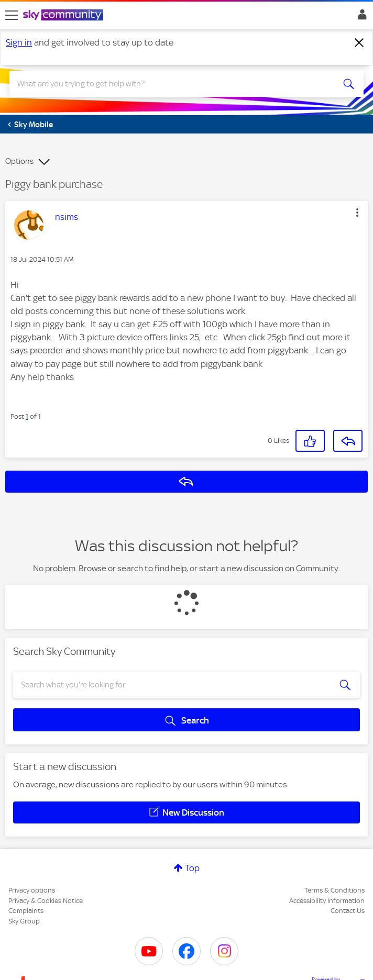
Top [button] (192, 868)
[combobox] (169, 84)
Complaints (26, 911)
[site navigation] (12, 15)
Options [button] (19, 161)
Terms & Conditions (334, 890)
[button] (357, 213)
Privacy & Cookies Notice (46, 901)
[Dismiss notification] (359, 43)
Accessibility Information (327, 901)
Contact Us (348, 911)
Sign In (360, 17)
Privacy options (32, 890)
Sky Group (24, 921)
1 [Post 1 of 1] (27, 416)
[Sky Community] (64, 16)
